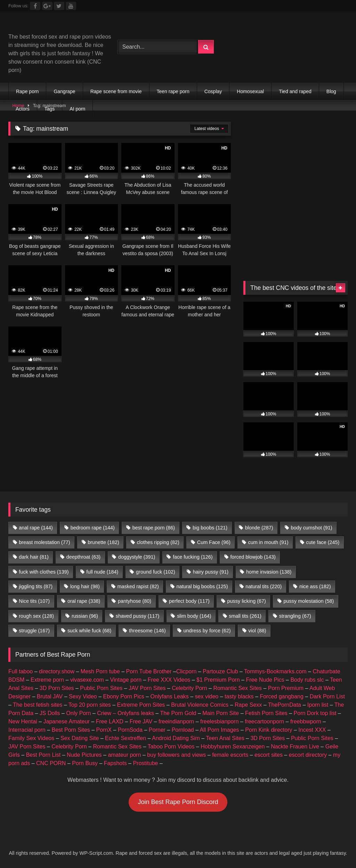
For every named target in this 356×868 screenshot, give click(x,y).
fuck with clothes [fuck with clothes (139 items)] (44, 572)
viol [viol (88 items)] (257, 631)
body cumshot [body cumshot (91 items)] (311, 528)
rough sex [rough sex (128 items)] (36, 616)
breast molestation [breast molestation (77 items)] (44, 542)
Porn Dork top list (315, 713)
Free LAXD (110, 721)
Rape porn (27, 91)
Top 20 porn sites (90, 705)
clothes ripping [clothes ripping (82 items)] (158, 542)
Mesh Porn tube (100, 671)
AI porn (77, 109)
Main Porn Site (221, 713)
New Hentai (23, 721)
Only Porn (78, 713)
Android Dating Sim (176, 738)
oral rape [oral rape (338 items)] (84, 601)
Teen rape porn (173, 91)
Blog (331, 91)
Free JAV (141, 721)
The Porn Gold (178, 713)
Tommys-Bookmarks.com (275, 671)
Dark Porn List (327, 696)
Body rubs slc (307, 680)
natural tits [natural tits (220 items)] (264, 586)
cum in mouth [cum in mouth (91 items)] (268, 542)
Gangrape (64, 91)
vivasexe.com (87, 680)
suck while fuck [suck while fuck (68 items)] (89, 631)
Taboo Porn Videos (171, 747)
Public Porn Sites (101, 688)
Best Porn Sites (71, 730)
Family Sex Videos (31, 738)
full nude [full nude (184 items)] (102, 572)
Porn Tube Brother (149, 671)
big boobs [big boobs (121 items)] (210, 528)
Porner (157, 730)
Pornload (183, 730)
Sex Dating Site (80, 738)
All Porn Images (220, 730)
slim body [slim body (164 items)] (194, 616)
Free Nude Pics (265, 680)
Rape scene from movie (116, 91)
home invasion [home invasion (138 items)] (269, 572)
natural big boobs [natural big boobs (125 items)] (202, 586)
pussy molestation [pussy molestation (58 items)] (309, 601)
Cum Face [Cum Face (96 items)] (214, 542)
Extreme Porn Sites (141, 705)
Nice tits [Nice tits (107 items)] (34, 601)
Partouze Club (220, 671)
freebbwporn (306, 721)
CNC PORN (51, 763)
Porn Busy (85, 763)
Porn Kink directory (269, 730)
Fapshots (115, 763)
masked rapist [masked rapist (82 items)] (138, 586)
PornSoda (130, 730)
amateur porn (124, 755)
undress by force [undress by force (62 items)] (207, 631)
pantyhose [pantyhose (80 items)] (135, 601)
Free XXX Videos (169, 680)
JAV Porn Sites (147, 688)
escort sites (269, 755)
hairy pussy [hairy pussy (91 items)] (211, 572)
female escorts (230, 755)
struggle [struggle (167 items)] (34, 631)
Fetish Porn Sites (266, 713)
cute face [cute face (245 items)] (323, 542)
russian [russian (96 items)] (85, 616)
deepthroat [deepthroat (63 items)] (83, 557)
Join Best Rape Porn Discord (178, 802)
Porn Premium (286, 688)
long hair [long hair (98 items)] (85, 586)
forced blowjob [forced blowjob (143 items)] (253, 557)
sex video (207, 696)
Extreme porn (47, 680)
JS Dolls (50, 713)
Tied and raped (295, 91)
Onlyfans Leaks (170, 696)
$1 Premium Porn (218, 680)
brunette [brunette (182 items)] (103, 542)
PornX (104, 730)
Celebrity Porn (189, 688)
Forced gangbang (281, 696)
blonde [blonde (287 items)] (259, 528)
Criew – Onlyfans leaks (126, 713)
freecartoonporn (264, 721)
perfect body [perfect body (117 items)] (189, 601)
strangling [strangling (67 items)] (295, 616)
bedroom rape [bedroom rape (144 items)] (93, 528)
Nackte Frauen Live (295, 747)
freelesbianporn (219, 721)
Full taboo (21, 671)
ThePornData (285, 705)
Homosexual (250, 91)
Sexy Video (83, 696)
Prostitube (145, 763)
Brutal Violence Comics (200, 705)
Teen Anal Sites (225, 738)
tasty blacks (239, 696)
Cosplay (213, 91)
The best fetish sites (38, 705)
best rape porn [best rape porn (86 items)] (154, 528)
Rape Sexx (248, 705)
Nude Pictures (84, 755)
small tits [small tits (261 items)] (245, 616)
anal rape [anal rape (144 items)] (36, 528)
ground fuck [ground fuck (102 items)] (156, 572)
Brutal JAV (50, 696)
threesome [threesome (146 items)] (147, 631)
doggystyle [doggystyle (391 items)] (137, 557)
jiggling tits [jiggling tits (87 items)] (36, 586)
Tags (50, 109)
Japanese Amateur (67, 721)
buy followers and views (176, 755)
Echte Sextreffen (126, 738)
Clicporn (187, 671)
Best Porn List (43, 755)
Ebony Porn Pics (123, 696)
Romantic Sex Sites (237, 688)
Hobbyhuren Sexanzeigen (233, 747)
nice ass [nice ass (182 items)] (315, 586)
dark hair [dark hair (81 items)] (34, 557)
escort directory (308, 755)
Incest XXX (312, 730)
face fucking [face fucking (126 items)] (193, 557)
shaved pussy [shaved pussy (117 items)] (138, 616)
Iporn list (318, 705)
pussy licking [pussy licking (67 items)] (247, 601)
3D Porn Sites (57, 688)
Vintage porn (126, 680)
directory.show (57, 671)
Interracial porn (27, 730)
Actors (23, 109)
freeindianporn (176, 721)
